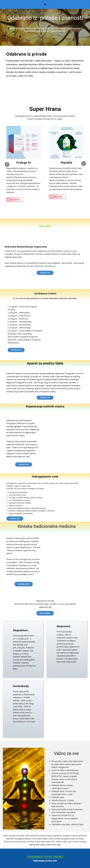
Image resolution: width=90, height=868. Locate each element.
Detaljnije (45, 613)
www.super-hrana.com (45, 860)
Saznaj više (15, 199)
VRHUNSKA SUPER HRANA (45, 857)
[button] (7, 164)
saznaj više (24, 464)
